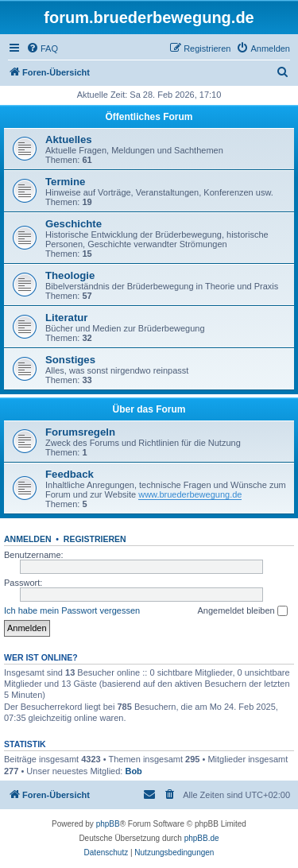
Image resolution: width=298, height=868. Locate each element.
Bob (133, 771)
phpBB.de (202, 838)
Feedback (70, 474)
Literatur (67, 318)
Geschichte (74, 224)
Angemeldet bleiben (242, 611)
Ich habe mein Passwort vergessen (72, 610)
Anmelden (28, 539)
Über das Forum (149, 409)
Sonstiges (70, 360)
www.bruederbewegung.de (190, 494)
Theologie (70, 275)
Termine (65, 182)
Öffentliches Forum (149, 117)
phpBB (108, 824)
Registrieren (95, 539)
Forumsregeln (80, 432)
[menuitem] (42, 48)
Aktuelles (69, 139)
